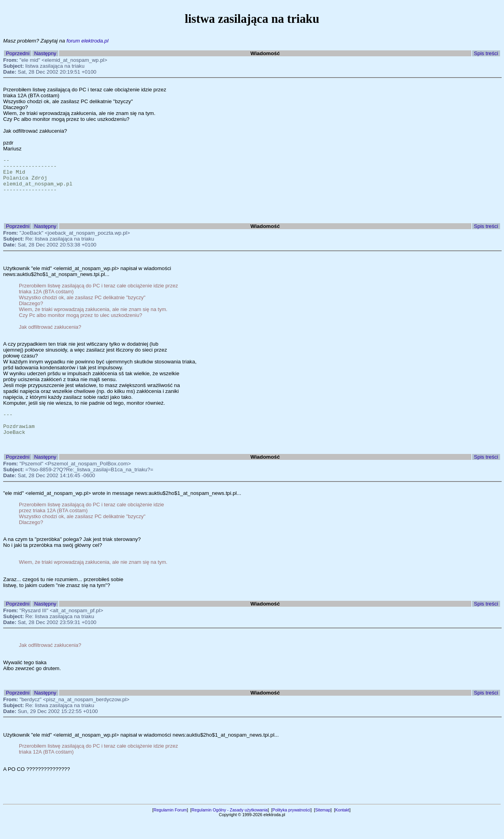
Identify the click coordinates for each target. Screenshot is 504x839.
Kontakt (342, 829)
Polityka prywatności (292, 829)
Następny (45, 53)
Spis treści (486, 53)
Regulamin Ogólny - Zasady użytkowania (230, 829)
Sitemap (323, 829)
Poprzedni (18, 53)
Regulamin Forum (170, 829)
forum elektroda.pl (88, 41)
